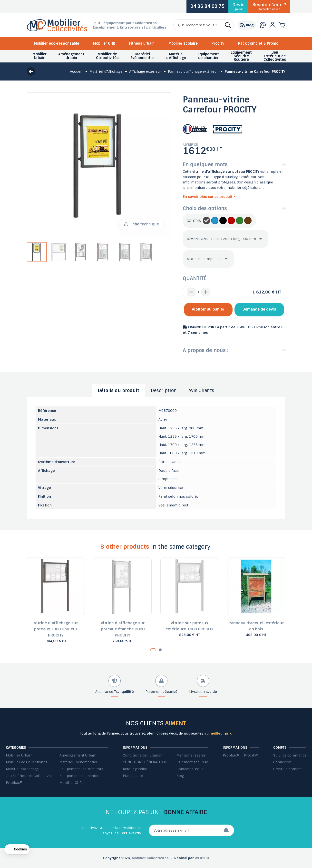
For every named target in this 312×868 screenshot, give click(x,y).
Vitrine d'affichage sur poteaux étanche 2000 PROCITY (123, 629)
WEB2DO (202, 858)
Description (164, 391)
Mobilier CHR (104, 43)
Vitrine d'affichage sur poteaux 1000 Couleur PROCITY (56, 629)
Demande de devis (259, 309)
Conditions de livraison (143, 755)
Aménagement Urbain (78, 755)
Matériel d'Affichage (22, 769)
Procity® (251, 755)
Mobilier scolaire (183, 43)
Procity (218, 43)
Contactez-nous (190, 769)
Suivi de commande (290, 755)
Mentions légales (191, 755)
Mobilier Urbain (19, 755)
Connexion (282, 762)
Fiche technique (142, 224)
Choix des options (205, 208)
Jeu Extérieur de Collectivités (30, 776)
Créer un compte (287, 769)
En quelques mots (205, 164)
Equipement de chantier (80, 776)
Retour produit (135, 769)
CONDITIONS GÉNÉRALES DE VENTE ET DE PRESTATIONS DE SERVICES (147, 762)
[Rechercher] (204, 25)
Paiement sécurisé (192, 762)
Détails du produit (118, 391)
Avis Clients (201, 391)
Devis (238, 6)
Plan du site (133, 776)
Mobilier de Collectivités (27, 762)
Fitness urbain (142, 43)
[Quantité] (198, 292)
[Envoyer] (229, 830)
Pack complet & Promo (258, 43)
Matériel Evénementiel (78, 762)
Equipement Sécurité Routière (84, 769)
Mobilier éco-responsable (57, 43)
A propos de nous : (206, 350)
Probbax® (14, 783)
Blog (180, 776)
